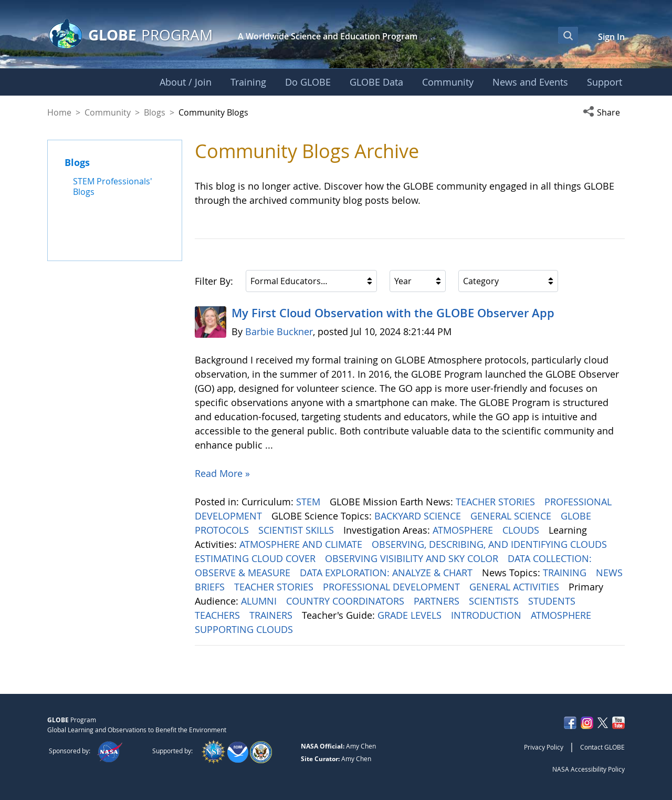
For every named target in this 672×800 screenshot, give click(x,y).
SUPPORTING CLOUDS (245, 629)
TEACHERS (219, 615)
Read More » (222, 473)
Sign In (611, 37)
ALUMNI (260, 601)
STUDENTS (553, 601)
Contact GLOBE (602, 747)
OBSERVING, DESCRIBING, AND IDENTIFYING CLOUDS (491, 544)
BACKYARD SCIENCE (419, 516)
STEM (309, 502)
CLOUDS (522, 530)
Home (59, 112)
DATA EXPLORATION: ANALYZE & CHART (387, 573)
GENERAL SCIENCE (512, 516)
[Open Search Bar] (568, 35)
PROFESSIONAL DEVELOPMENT (393, 587)
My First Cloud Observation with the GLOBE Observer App (393, 313)
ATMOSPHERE (464, 530)
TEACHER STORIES (497, 502)
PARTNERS (438, 601)
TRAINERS (272, 615)
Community (108, 112)
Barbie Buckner (279, 331)
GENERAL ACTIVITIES (516, 587)
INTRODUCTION (487, 615)
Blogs (155, 112)
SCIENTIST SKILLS (297, 530)
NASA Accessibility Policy (589, 769)
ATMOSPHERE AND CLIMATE (302, 544)
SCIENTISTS (495, 601)
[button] (604, 112)
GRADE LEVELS (411, 615)
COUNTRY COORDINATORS (346, 601)
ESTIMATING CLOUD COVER (256, 558)
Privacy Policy (544, 747)
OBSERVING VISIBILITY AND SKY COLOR (413, 558)
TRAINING (566, 573)
